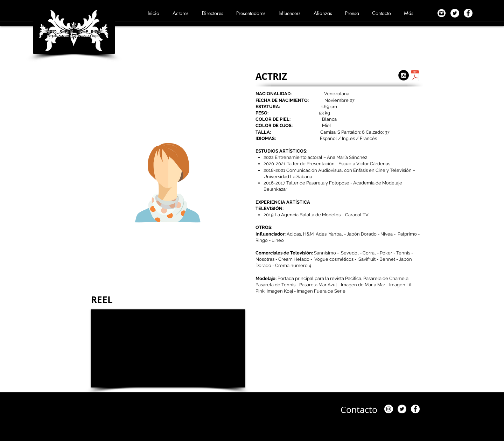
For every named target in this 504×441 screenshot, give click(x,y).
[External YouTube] (168, 348)
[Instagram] (389, 409)
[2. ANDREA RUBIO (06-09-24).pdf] (415, 77)
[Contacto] (359, 410)
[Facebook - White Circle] (468, 13)
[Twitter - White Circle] (455, 13)
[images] (442, 13)
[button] (182, 13)
